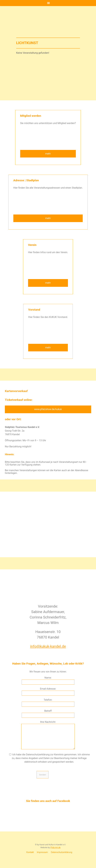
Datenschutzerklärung (61, 857)
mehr (48, 154)
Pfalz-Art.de (55, 852)
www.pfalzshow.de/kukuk (48, 409)
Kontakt (30, 857)
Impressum (42, 857)
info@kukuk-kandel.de (48, 646)
